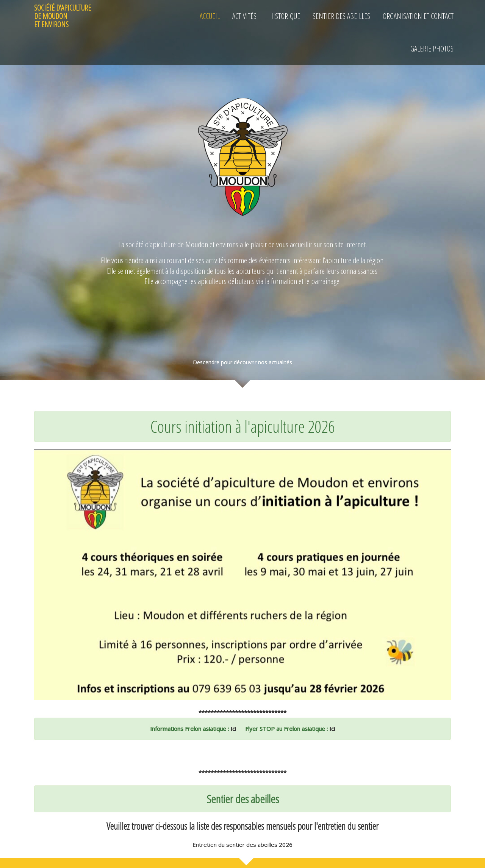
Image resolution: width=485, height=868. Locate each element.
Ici (232, 729)
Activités (244, 16)
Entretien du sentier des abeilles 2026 (242, 845)
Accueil (210, 16)
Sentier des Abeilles (341, 16)
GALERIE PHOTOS (432, 49)
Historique (285, 16)
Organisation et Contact (418, 16)
